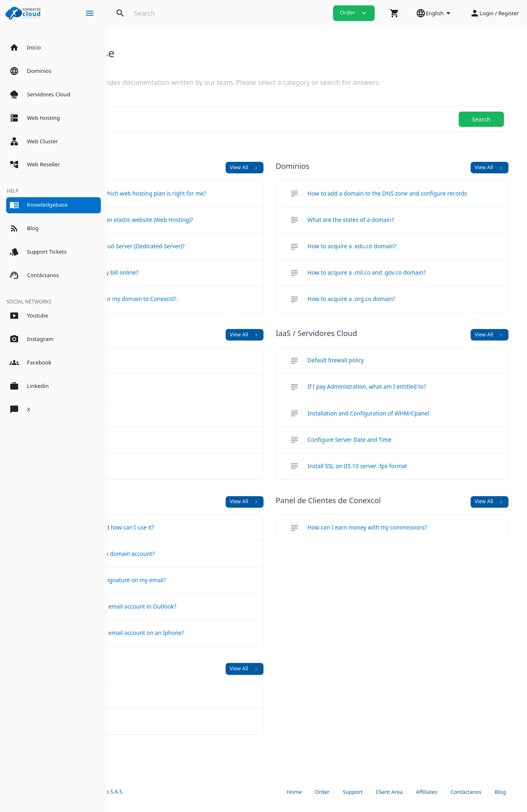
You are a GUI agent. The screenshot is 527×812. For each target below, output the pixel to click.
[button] (394, 13)
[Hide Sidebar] (90, 13)
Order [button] (354, 13)
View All (292, 168)
